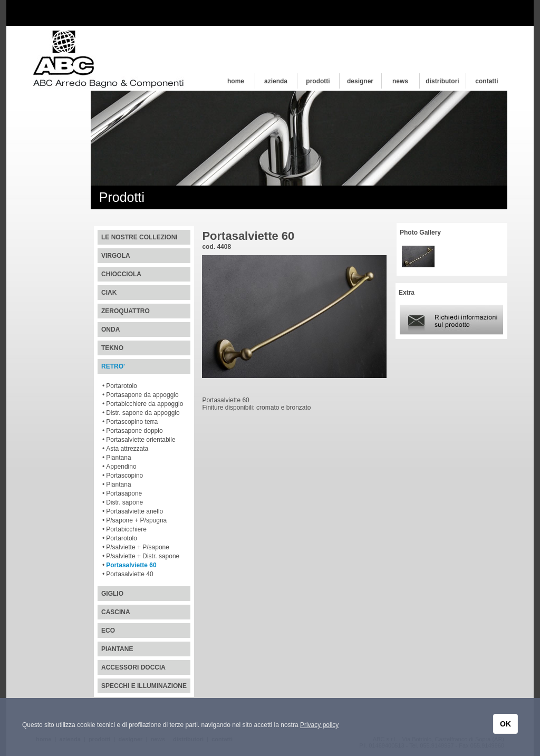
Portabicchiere (126, 529)
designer (360, 81)
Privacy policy (319, 725)
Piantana (118, 458)
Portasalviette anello (134, 511)
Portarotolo (122, 386)
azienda (276, 81)
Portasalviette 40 (129, 574)
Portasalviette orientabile (141, 440)
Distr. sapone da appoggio (143, 413)
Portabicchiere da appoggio (144, 404)
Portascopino (124, 476)
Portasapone (124, 493)
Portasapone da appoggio (142, 395)
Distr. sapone (124, 502)
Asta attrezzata (127, 449)
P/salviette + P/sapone (138, 547)
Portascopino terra (132, 422)
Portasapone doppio (134, 431)
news (400, 81)
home (236, 81)
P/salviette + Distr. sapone (143, 556)
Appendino (121, 467)
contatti (486, 81)
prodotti (318, 81)
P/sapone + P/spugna (136, 520)
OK (505, 724)
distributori (442, 81)
